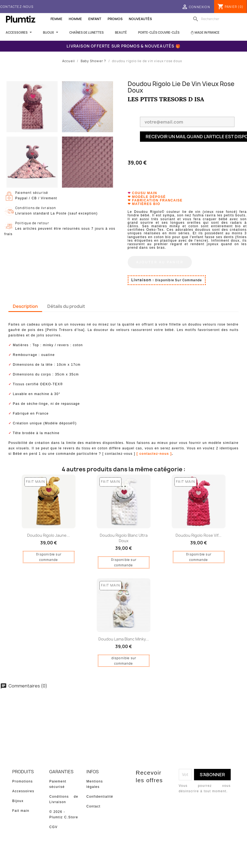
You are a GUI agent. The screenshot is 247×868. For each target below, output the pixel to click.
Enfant (95, 19)
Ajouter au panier (160, 259)
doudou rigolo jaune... (49, 532)
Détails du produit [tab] (66, 303)
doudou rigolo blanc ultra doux (124, 535)
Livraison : (143, 277)
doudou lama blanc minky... (124, 636)
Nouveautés (140, 19)
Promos (115, 19)
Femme (57, 19)
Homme (75, 19)
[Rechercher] (218, 19)
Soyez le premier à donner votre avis (123, 704)
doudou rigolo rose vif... (198, 532)
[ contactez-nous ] (154, 451)
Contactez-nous (17, 7)
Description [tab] (25, 303)
